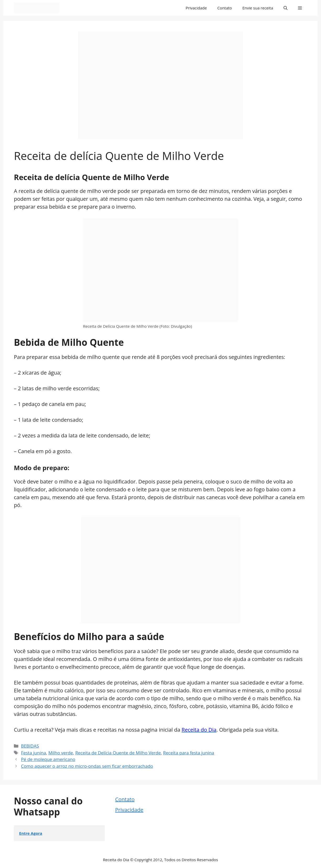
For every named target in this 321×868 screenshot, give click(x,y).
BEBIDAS (30, 746)
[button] (286, 8)
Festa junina (34, 753)
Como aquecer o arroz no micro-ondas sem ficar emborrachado (87, 766)
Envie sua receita (258, 8)
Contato (225, 8)
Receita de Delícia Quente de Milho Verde (118, 753)
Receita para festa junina (189, 753)
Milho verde (61, 753)
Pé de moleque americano (48, 759)
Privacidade (196, 8)
